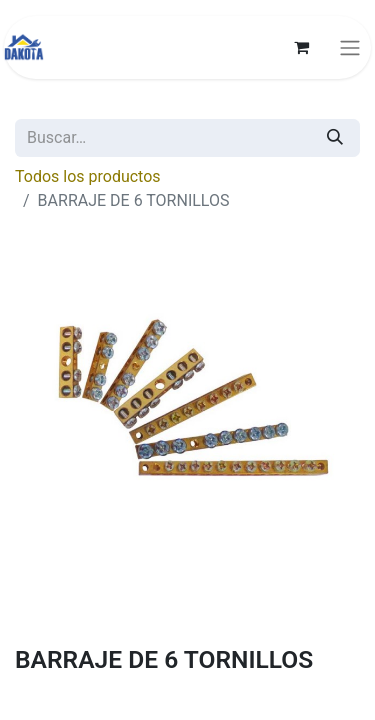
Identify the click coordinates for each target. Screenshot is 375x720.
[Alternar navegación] (350, 47)
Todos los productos (88, 176)
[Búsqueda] (335, 138)
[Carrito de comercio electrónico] (301, 47)
